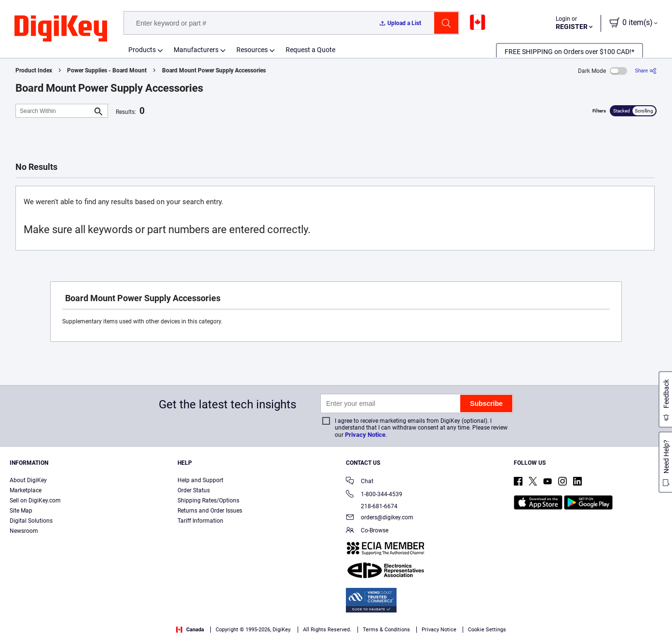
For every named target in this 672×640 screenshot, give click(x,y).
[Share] (646, 71)
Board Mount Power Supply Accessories (214, 70)
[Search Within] (54, 111)
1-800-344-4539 (374, 495)
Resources (252, 50)
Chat (360, 482)
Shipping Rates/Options (208, 501)
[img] (61, 29)
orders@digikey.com (380, 518)
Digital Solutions (31, 521)
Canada (190, 630)
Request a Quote (310, 50)
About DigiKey (28, 480)
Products (142, 50)
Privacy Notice (365, 435)
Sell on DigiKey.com (35, 501)
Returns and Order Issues (210, 511)
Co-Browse (367, 531)
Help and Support (200, 480)
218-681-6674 (372, 506)
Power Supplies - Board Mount (107, 70)
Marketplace (26, 490)
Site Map (21, 511)
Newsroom (24, 531)
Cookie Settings (487, 630)
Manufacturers (196, 50)
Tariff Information (200, 521)
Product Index (34, 70)
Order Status (194, 490)
